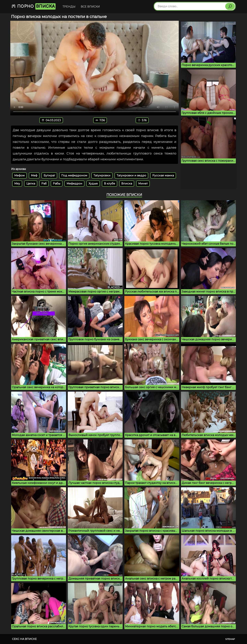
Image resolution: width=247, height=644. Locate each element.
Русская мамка (163, 175)
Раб (44, 184)
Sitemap (230, 639)
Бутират (49, 175)
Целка (31, 184)
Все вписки (90, 7)
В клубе (110, 184)
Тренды (69, 7)
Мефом (19, 175)
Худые (93, 184)
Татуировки (102, 175)
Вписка (127, 184)
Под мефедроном (74, 175)
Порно (33, 6)
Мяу (17, 184)
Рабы (57, 184)
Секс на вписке (24, 639)
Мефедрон (74, 184)
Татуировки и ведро (131, 175)
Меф (34, 175)
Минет (143, 184)
